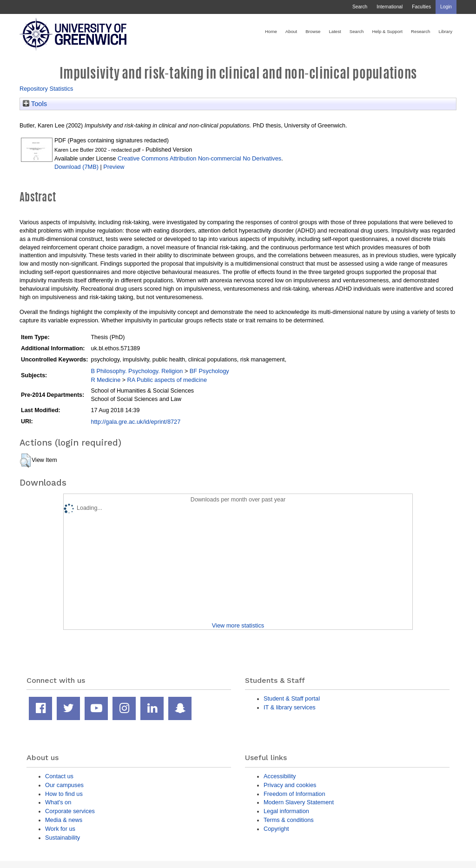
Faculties (421, 7)
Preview (114, 167)
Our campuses (64, 785)
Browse (313, 31)
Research (420, 31)
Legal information (286, 811)
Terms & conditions (289, 820)
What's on (58, 802)
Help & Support (387, 31)
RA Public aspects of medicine (167, 380)
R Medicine (106, 380)
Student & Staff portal (292, 698)
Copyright (276, 829)
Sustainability (63, 838)
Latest (335, 31)
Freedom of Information (294, 794)
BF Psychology (209, 371)
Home (271, 31)
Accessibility (280, 776)
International (390, 7)
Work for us (60, 829)
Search (360, 7)
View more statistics (238, 625)
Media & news (64, 820)
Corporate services (70, 811)
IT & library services (290, 707)
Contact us (59, 776)
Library (445, 31)
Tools (35, 104)
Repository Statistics (46, 89)
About (291, 31)
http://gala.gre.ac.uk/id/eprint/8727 (136, 422)
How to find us (64, 794)
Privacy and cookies (290, 785)
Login (446, 7)
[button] (25, 461)
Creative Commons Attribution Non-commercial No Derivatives (199, 158)
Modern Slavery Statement (299, 802)
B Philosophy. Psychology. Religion (137, 371)
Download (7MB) (76, 167)
